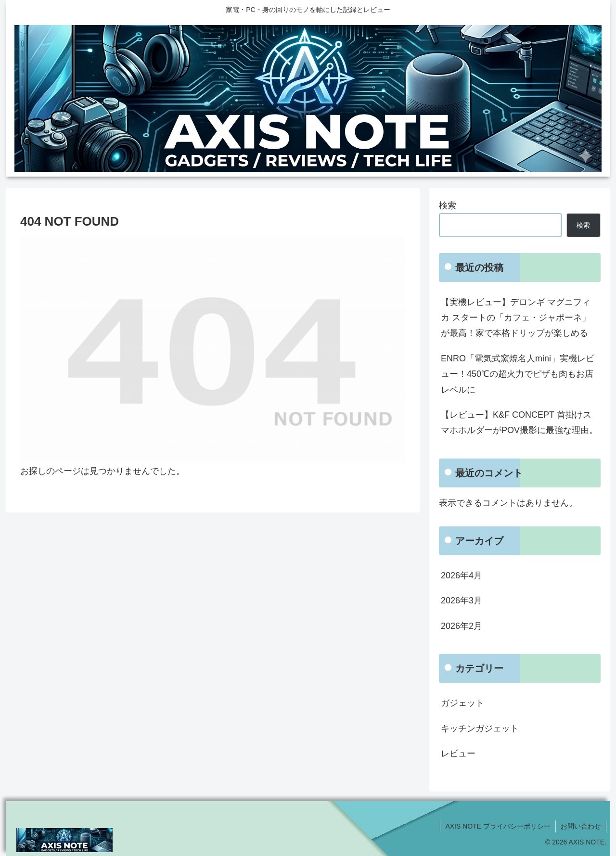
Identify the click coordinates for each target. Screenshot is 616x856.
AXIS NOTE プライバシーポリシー (498, 826)
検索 (448, 205)
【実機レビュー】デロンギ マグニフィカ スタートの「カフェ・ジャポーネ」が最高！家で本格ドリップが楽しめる (516, 318)
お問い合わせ (581, 826)
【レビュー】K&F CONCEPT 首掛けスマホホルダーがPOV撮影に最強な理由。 (519, 422)
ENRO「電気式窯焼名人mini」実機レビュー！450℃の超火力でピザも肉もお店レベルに (518, 374)
